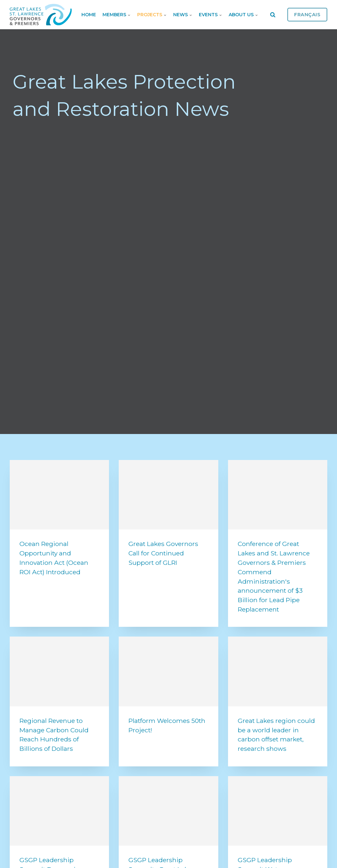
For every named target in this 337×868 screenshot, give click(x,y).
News (183, 15)
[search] (273, 15)
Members (117, 15)
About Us (243, 15)
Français (307, 15)
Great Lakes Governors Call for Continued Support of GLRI (163, 553)
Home (89, 15)
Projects (152, 15)
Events (211, 15)
